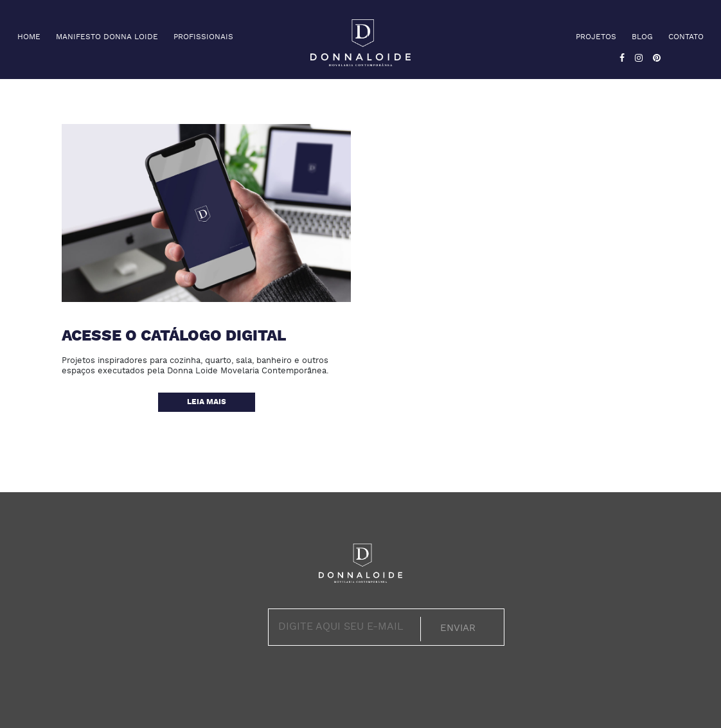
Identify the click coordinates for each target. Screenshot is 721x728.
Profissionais (203, 37)
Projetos (596, 37)
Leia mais (207, 402)
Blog (642, 37)
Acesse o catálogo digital (174, 337)
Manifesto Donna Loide (107, 37)
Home (29, 37)
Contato (686, 37)
